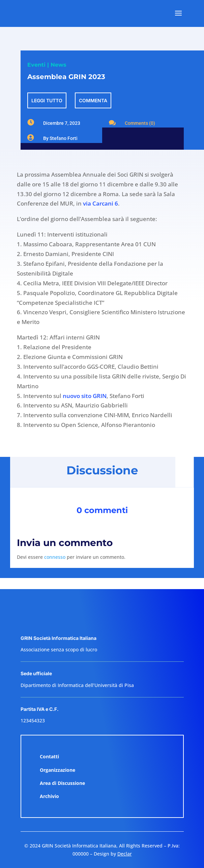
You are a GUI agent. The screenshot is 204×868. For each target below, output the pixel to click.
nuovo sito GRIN (85, 396)
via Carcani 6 (100, 203)
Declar (125, 854)
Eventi (36, 65)
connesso (55, 557)
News (59, 65)
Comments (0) (140, 123)
